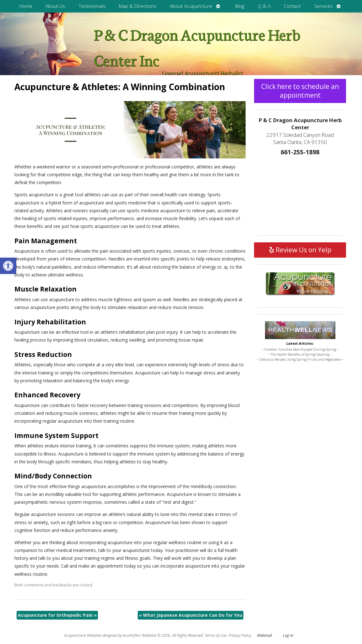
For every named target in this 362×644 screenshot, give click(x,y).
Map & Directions (138, 6)
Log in (288, 635)
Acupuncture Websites (83, 635)
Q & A (264, 6)
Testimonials (92, 6)
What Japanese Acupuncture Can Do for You (191, 615)
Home (26, 6)
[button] (8, 266)
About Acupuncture (191, 6)
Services (323, 6)
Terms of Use (216, 635)
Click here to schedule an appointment (300, 91)
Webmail (264, 635)
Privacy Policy (240, 635)
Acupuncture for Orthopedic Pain (57, 615)
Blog (240, 6)
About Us (55, 6)
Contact (292, 6)
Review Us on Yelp (300, 250)
